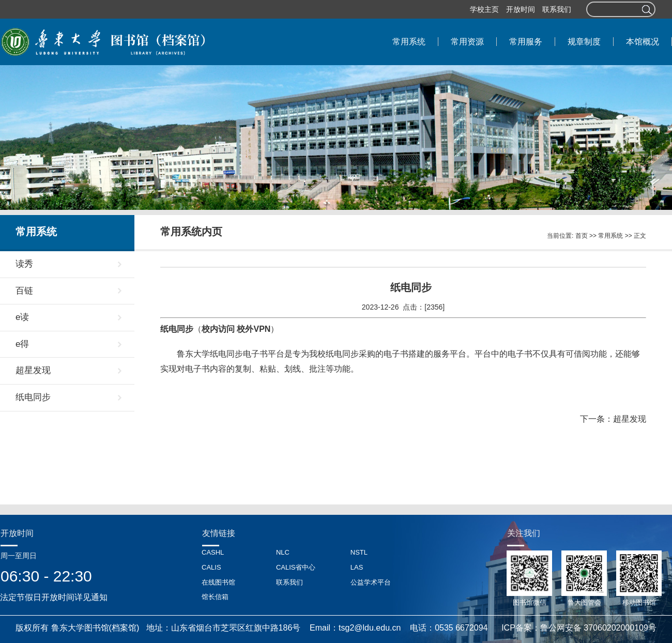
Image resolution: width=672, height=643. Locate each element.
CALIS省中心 (296, 567)
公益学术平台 (371, 582)
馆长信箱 (215, 597)
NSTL (359, 552)
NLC (283, 552)
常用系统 (610, 236)
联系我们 (557, 9)
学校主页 (484, 9)
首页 (582, 236)
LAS (357, 567)
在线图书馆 (218, 582)
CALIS (211, 567)
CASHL (213, 552)
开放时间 (521, 9)
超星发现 (630, 419)
